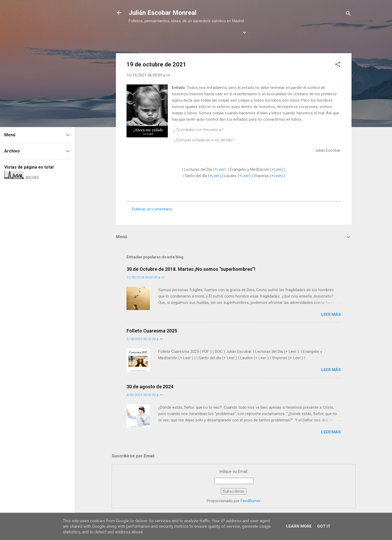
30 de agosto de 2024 (150, 387)
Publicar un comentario (152, 209)
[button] (338, 65)
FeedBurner (251, 501)
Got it (324, 526)
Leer (221, 169)
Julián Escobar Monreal (163, 13)
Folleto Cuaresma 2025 (152, 331)
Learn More (299, 526)
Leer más (331, 314)
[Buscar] (348, 14)
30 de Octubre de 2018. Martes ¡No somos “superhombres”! (191, 269)
